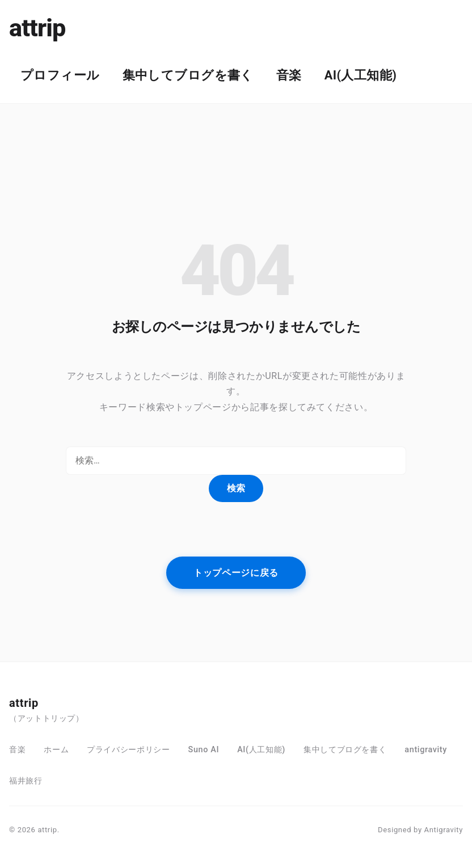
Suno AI (204, 750)
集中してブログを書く (188, 75)
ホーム (56, 750)
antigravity (426, 750)
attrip (37, 28)
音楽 (289, 75)
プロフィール (60, 75)
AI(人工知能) (361, 75)
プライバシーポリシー (128, 750)
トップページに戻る (236, 573)
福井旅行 (26, 781)
